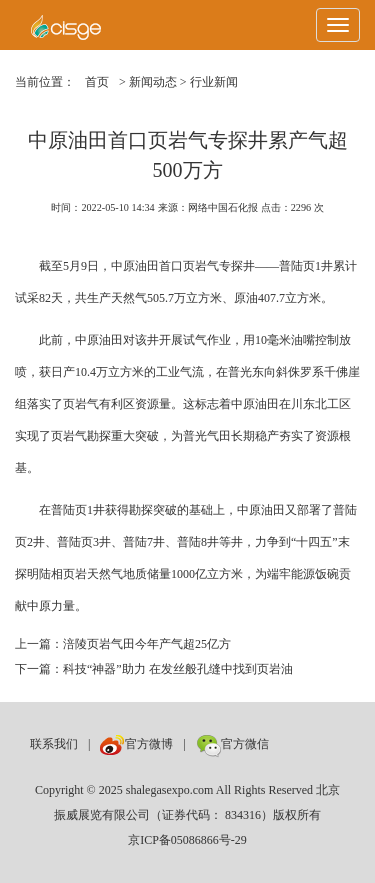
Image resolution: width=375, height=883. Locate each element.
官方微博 (136, 744)
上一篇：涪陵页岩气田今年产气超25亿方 (123, 644)
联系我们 (54, 744)
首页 (97, 82)
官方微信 (232, 744)
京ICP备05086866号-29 (187, 840)
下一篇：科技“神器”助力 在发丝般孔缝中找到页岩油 (154, 669)
